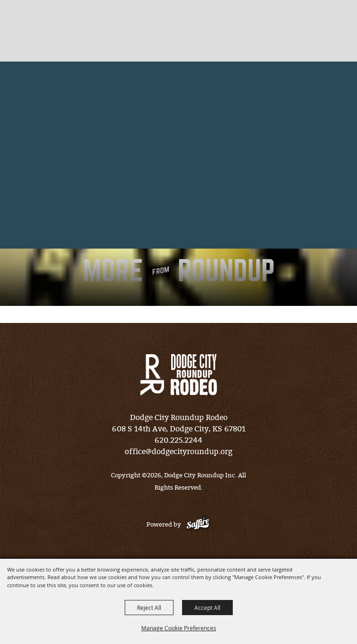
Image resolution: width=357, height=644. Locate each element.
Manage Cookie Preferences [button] (179, 628)
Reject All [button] (149, 608)
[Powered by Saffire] (198, 524)
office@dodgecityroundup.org (178, 452)
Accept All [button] (207, 608)
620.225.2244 (178, 440)
